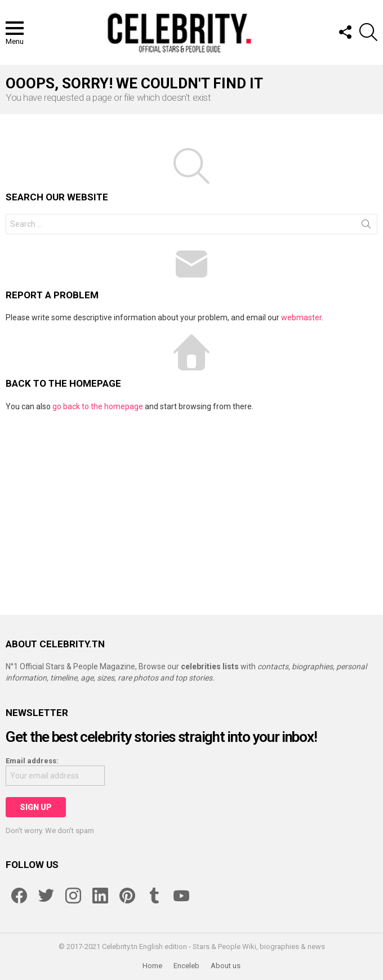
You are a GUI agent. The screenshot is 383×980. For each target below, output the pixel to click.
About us (226, 966)
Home (152, 966)
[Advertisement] (191, 508)
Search (366, 226)
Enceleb (186, 966)
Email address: (32, 761)
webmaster (301, 317)
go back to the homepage (98, 406)
